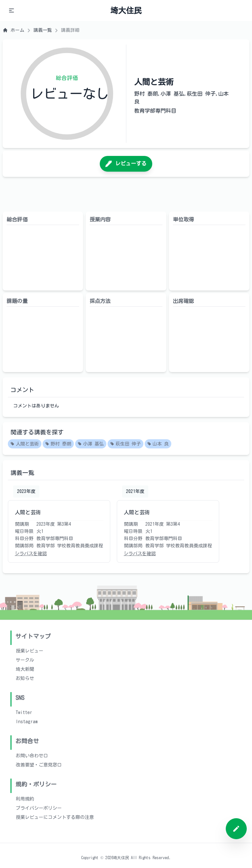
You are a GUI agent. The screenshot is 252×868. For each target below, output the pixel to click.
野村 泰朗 (58, 444)
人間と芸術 (25, 444)
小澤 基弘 (91, 444)
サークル (25, 660)
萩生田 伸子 (126, 444)
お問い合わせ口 (32, 756)
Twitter (24, 712)
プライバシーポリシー (39, 808)
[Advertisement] (126, 194)
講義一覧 (43, 30)
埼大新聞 (25, 669)
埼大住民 (126, 10)
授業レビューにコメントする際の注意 (55, 817)
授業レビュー (30, 651)
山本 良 (158, 444)
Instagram (27, 722)
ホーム (13, 30)
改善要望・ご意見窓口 (39, 765)
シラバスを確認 (31, 554)
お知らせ (25, 678)
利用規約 (25, 799)
